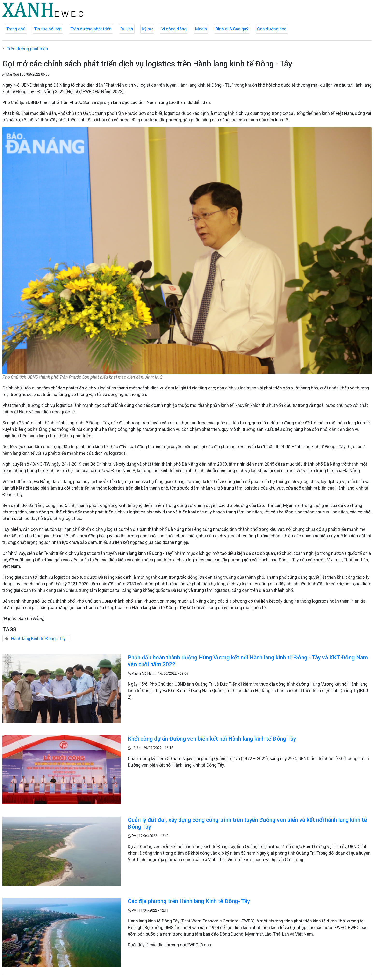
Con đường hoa (272, 29)
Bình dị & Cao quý (232, 29)
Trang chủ (16, 29)
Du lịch (127, 29)
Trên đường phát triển (91, 29)
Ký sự (147, 29)
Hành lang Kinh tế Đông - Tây (38, 639)
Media (201, 29)
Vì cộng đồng (174, 29)
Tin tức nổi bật (48, 29)
